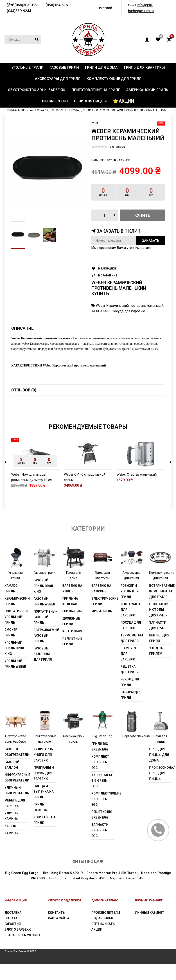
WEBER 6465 (101, 311)
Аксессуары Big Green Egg (102, 797)
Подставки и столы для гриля (159, 626)
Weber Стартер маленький (137, 490)
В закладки (107, 269)
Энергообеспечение (136, 752)
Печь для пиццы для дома (159, 771)
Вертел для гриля (159, 654)
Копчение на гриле (44, 836)
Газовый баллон (12, 781)
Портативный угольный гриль (16, 633)
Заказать (151, 241)
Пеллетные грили (72, 657)
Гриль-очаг (72, 627)
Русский (106, 8)
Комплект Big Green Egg (100, 778)
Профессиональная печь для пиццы (160, 789)
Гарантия (13, 940)
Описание (22, 328)
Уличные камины (12, 832)
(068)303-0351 (26, 5)
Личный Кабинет (150, 929)
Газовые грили (45, 589)
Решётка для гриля (130, 685)
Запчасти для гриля (158, 641)
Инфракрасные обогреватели (16, 793)
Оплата (11, 934)
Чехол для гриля (130, 698)
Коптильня (72, 647)
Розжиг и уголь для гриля (130, 607)
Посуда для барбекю (128, 311)
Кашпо (10, 842)
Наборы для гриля (131, 711)
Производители (106, 929)
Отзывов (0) (24, 390)
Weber (96, 123)
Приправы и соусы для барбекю (44, 789)
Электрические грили (103, 617)
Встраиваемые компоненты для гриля (160, 607)
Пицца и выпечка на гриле (44, 808)
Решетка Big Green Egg (102, 831)
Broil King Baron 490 (89, 894)
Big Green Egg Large (22, 889)
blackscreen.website (23, 951)
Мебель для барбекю (15, 819)
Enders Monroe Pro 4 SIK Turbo (112, 889)
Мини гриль (102, 627)
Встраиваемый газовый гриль (45, 652)
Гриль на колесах (70, 617)
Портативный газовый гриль (45, 633)
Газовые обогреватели (16, 768)
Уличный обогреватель (16, 806)
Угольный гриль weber (15, 680)
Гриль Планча (40, 823)
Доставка (13, 929)
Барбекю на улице (72, 605)
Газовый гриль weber (44, 618)
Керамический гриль (16, 617)
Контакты (57, 929)
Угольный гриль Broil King (15, 664)
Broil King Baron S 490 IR (63, 889)
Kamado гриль (11, 605)
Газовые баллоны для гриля (43, 670)
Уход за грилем (156, 667)
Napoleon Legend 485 (128, 894)
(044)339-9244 (19, 11)
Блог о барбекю (18, 945)
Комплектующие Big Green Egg (103, 815)
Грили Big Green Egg (100, 763)
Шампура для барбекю (128, 670)
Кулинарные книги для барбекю (44, 771)
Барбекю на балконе (101, 605)
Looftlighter (59, 894)
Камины (11, 849)
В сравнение (108, 276)
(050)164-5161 (58, 5)
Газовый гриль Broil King (44, 602)
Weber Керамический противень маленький (130, 306)
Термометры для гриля (132, 654)
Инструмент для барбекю (131, 626)
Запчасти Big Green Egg (100, 846)
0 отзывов (117, 147)
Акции (97, 945)
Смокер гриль (11, 649)
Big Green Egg (102, 752)
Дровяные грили (71, 637)
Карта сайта (59, 934)
